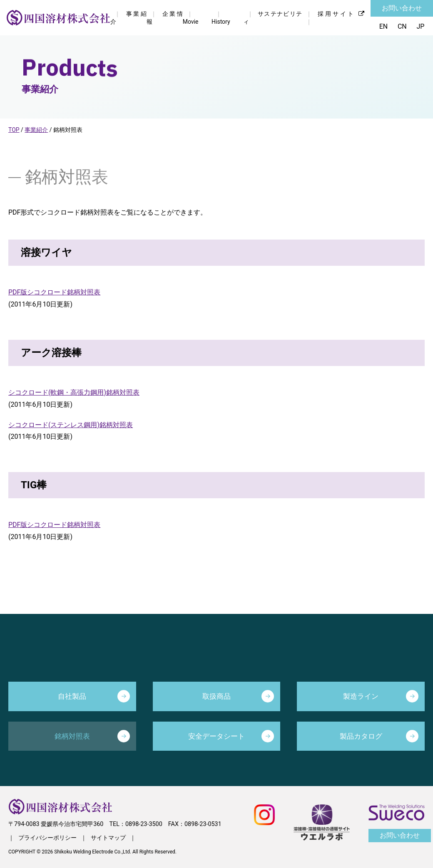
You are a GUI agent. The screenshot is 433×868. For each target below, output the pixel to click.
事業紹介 (36, 130)
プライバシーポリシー (47, 838)
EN (383, 26)
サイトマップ (108, 838)
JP (421, 26)
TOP (14, 130)
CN (402, 26)
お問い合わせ (402, 8)
